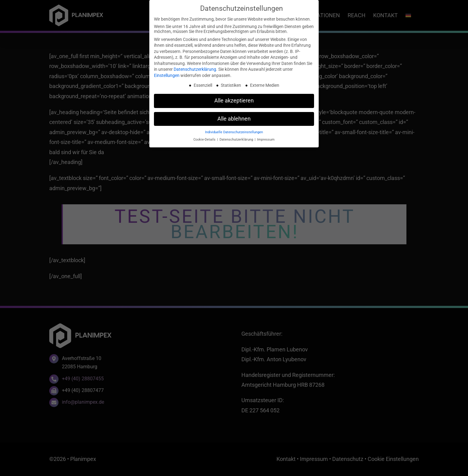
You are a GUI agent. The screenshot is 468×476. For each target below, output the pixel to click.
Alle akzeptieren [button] (234, 101)
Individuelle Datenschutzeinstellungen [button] (234, 132)
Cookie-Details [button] (205, 140)
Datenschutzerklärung (195, 69)
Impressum (266, 140)
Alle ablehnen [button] (234, 119)
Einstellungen (167, 75)
